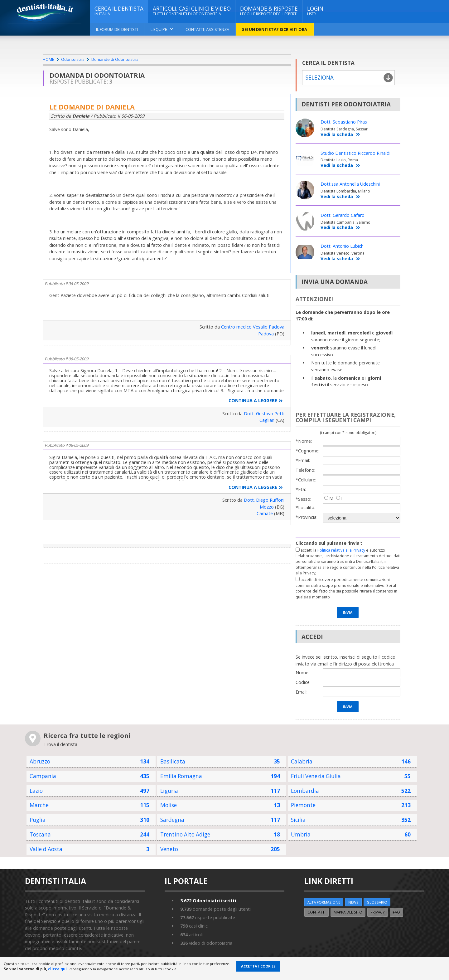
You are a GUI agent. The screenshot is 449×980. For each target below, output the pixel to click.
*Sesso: (303, 499)
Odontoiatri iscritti (208, 901)
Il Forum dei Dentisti (117, 29)
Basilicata (173, 761)
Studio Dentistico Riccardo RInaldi (355, 153)
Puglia (38, 820)
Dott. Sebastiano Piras (344, 122)
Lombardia (305, 791)
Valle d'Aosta (46, 849)
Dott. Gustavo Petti (264, 414)
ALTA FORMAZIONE (324, 902)
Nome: (302, 673)
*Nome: (304, 441)
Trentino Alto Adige (185, 834)
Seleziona (320, 78)
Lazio (36, 791)
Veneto (169, 849)
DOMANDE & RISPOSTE (269, 11)
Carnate (265, 513)
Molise (169, 805)
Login (315, 11)
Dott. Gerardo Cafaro (343, 215)
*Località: (305, 507)
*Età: (301, 489)
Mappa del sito (348, 912)
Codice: (303, 682)
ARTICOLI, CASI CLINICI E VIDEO (192, 11)
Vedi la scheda (340, 135)
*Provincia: (307, 517)
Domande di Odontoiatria (115, 59)
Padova (266, 334)
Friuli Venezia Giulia (316, 776)
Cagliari (267, 420)
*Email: (303, 460)
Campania (43, 776)
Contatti (316, 912)
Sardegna (172, 820)
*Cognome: (307, 451)
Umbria (301, 834)
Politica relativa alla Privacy (341, 550)
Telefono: (305, 470)
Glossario (377, 902)
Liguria (169, 791)
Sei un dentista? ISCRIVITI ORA (275, 29)
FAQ (396, 912)
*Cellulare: (306, 480)
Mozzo (267, 507)
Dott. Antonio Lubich (342, 246)
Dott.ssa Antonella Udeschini (350, 184)
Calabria (302, 761)
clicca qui (57, 969)
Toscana (40, 834)
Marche (39, 805)
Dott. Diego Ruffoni (264, 500)
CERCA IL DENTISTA (119, 11)
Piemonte (303, 805)
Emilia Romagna (181, 776)
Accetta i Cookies (258, 966)
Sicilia (298, 820)
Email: (302, 692)
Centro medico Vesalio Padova (253, 327)
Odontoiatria (73, 59)
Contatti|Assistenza (207, 29)
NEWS (353, 902)
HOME (48, 59)
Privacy (378, 912)
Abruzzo (40, 761)
